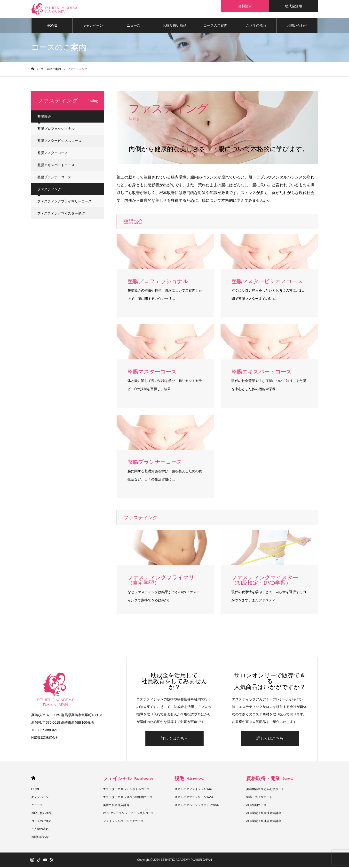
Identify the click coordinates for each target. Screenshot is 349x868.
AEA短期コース (256, 806)
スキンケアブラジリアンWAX (194, 798)
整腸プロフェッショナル (56, 130)
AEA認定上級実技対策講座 (264, 814)
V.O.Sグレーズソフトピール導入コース (129, 814)
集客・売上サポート (259, 798)
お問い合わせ (297, 27)
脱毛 (189, 779)
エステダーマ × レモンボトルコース (127, 790)
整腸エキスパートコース (56, 166)
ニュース (134, 27)
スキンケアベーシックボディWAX (197, 806)
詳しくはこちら (174, 739)
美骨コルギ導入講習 (116, 806)
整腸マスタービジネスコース (59, 142)
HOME (52, 27)
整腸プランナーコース (54, 178)
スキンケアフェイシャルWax (193, 790)
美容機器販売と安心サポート (265, 790)
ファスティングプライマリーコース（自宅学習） (64, 205)
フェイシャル (128, 779)
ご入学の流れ (256, 27)
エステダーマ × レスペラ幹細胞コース (128, 798)
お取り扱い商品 (174, 27)
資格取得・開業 (270, 779)
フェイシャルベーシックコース (123, 822)
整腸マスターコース (53, 154)
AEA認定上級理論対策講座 (264, 822)
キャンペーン (93, 27)
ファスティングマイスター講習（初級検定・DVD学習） (61, 217)
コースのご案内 (215, 27)
